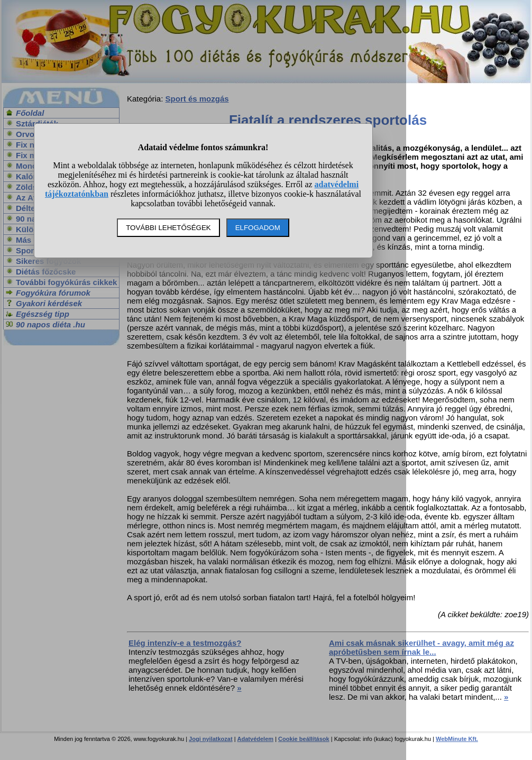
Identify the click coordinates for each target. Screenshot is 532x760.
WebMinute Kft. (457, 739)
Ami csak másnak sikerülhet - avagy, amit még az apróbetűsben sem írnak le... (421, 647)
